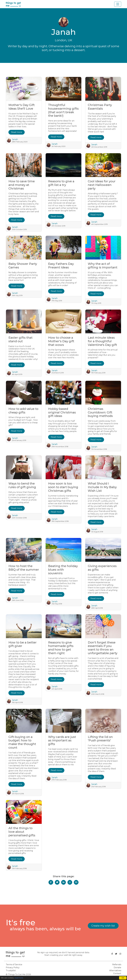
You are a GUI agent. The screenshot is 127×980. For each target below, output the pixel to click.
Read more (17, 132)
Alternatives (115, 970)
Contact (117, 973)
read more (19, 978)
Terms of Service (14, 965)
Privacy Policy (13, 968)
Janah (15, 139)
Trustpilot (11, 970)
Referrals (117, 965)
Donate (117, 968)
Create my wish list (103, 926)
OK (123, 978)
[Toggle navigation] (118, 4)
